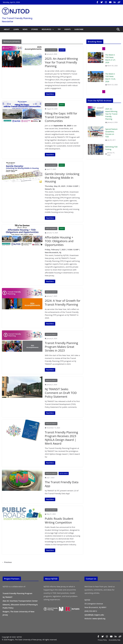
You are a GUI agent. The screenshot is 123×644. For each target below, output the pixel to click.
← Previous (7, 562)
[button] (53, 29)
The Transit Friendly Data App (62, 484)
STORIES (35, 29)
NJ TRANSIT (8, 597)
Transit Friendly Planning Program (17, 593)
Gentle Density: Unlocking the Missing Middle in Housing (62, 178)
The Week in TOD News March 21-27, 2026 (110, 59)
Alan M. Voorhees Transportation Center (20, 601)
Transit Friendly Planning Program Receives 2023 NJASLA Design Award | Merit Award (61, 438)
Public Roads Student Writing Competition (59, 520)
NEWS (25, 29)
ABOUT (7, 29)
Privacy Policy (102, 640)
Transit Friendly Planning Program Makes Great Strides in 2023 (61, 347)
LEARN (16, 29)
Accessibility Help (114, 640)
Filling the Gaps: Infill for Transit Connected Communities (61, 117)
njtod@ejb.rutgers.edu (94, 615)
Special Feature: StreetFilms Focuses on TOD (112, 133)
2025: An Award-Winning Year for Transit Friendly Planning (61, 62)
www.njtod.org (99, 618)
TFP (59, 29)
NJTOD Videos (64, 473)
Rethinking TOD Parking (111, 148)
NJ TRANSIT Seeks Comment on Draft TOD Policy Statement (61, 393)
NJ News (62, 50)
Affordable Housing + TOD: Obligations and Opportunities (59, 241)
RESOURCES (46, 29)
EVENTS (68, 29)
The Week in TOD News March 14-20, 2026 (110, 78)
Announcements (51, 50)
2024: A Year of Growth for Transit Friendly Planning (63, 302)
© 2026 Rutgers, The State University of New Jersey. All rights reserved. (29, 640)
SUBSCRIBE (79, 29)
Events (62, 105)
